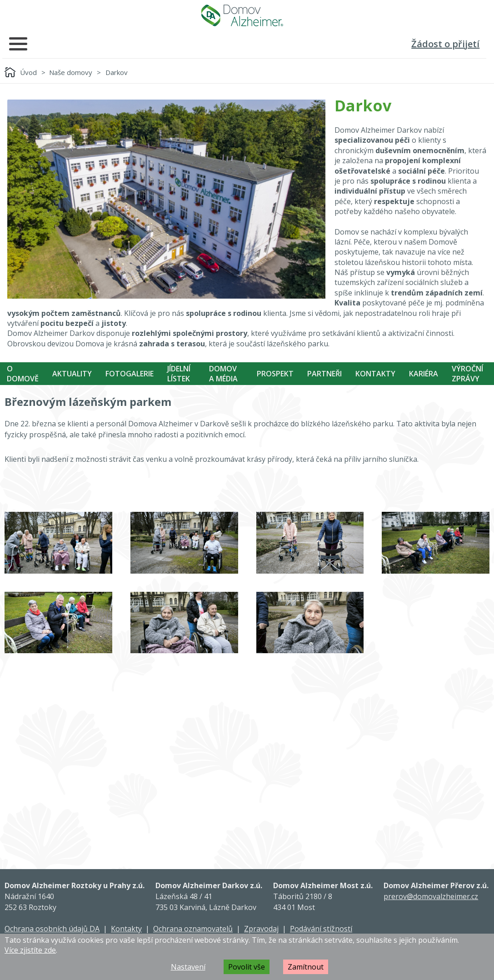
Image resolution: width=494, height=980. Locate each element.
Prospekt (275, 374)
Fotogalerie (130, 374)
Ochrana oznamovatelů (193, 929)
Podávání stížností (321, 929)
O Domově (23, 374)
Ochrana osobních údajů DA (52, 929)
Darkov (117, 72)
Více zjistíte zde (30, 950)
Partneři (324, 374)
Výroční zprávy (467, 374)
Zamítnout (306, 967)
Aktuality (72, 374)
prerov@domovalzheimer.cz (431, 896)
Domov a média (223, 374)
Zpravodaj (261, 929)
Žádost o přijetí (445, 44)
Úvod (28, 72)
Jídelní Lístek (179, 374)
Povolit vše (247, 967)
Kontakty (375, 374)
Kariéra (424, 374)
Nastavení (188, 967)
